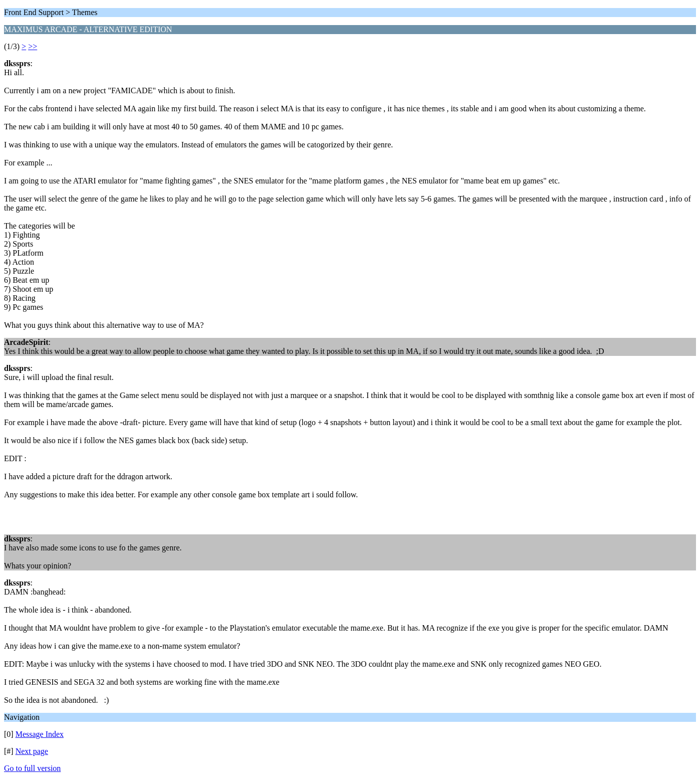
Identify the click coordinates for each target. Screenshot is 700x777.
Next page (32, 751)
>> (33, 46)
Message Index (40, 734)
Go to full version (32, 768)
